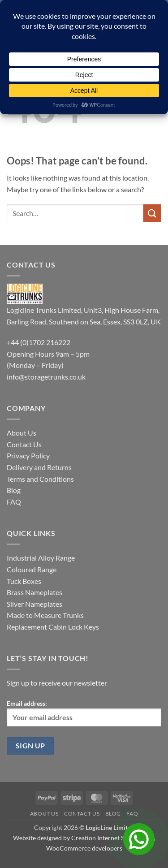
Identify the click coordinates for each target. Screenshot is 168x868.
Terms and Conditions (40, 479)
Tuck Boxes (24, 581)
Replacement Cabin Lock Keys (53, 627)
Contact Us (24, 444)
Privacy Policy (28, 456)
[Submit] (152, 213)
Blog (14, 490)
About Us (22, 433)
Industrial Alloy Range (41, 558)
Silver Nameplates (34, 604)
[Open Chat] (139, 839)
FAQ (14, 502)
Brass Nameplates (34, 592)
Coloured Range (32, 569)
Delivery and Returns (39, 467)
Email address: (84, 713)
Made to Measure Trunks (45, 615)
